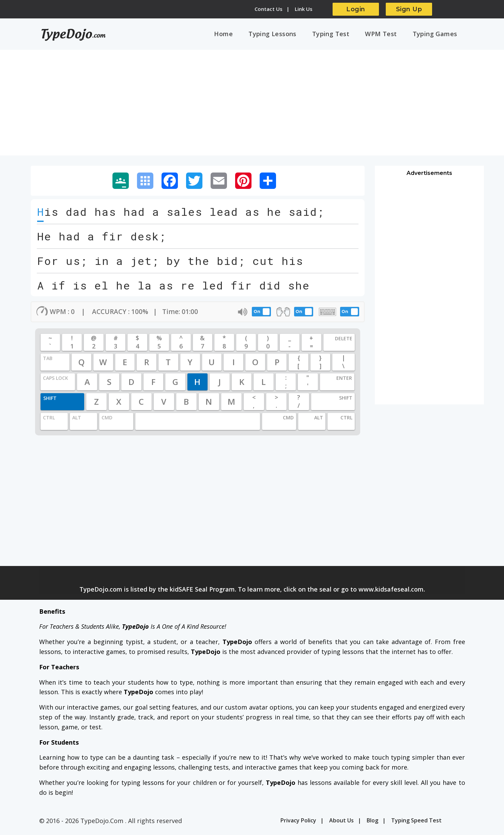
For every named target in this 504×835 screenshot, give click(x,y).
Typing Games (437, 35)
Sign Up (409, 9)
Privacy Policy (298, 823)
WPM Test (388, 35)
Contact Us (269, 9)
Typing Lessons (289, 35)
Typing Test (343, 35)
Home (245, 35)
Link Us (304, 9)
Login (356, 9)
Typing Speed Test (416, 823)
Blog (372, 823)
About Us (341, 823)
